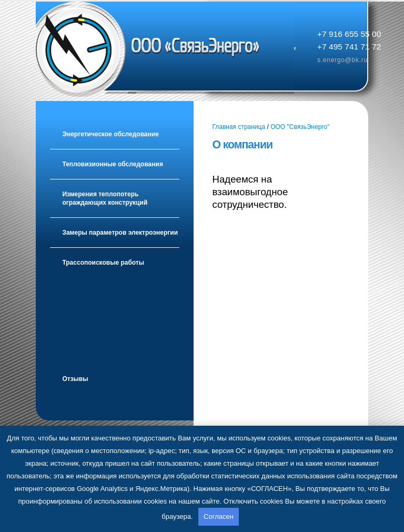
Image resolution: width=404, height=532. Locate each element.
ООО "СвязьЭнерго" (300, 127)
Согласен (219, 516)
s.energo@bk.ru (342, 60)
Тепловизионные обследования (113, 164)
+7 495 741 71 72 (349, 47)
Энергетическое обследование (110, 134)
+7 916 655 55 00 (349, 34)
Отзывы (75, 379)
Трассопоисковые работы (103, 263)
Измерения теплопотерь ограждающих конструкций (105, 198)
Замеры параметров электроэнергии (120, 233)
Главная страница (239, 127)
